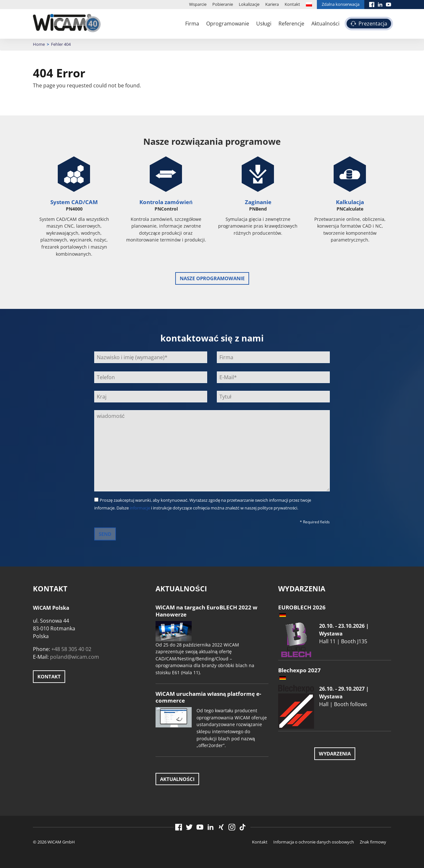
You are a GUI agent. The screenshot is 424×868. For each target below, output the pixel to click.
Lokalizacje (249, 4)
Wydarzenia (335, 754)
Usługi (264, 24)
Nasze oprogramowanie (212, 278)
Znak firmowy (373, 842)
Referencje (291, 24)
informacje (140, 508)
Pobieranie (223, 4)
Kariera (272, 4)
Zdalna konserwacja (341, 4)
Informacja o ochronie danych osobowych (314, 842)
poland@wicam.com (75, 657)
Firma (192, 24)
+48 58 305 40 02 (71, 649)
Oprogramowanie (228, 24)
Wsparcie (198, 4)
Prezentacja (373, 24)
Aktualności (325, 24)
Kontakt (292, 4)
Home (39, 44)
